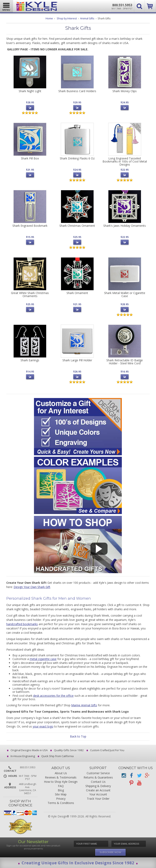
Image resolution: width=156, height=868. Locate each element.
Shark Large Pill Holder (77, 360)
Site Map (61, 794)
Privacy (61, 799)
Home (49, 18)
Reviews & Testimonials (61, 778)
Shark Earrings (30, 360)
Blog (61, 790)
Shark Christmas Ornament (77, 226)
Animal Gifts (87, 18)
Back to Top (78, 736)
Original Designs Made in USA (28, 750)
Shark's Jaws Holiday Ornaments (125, 226)
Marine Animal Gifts (84, 705)
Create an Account (98, 790)
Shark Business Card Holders (77, 91)
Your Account (98, 794)
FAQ (61, 786)
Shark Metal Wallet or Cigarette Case (125, 294)
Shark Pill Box (30, 158)
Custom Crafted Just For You (106, 750)
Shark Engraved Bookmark (30, 226)
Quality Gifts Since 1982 (67, 750)
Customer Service (98, 773)
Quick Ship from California (56, 756)
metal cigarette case (43, 659)
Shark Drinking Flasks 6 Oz (77, 158)
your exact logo (43, 726)
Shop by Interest (67, 18)
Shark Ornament (77, 293)
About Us (61, 773)
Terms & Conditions (61, 803)
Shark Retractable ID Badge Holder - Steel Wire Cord (125, 362)
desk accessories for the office (53, 696)
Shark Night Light (30, 91)
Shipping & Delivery (98, 786)
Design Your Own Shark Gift (32, 587)
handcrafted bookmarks (22, 624)
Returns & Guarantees (98, 778)
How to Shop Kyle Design (61, 782)
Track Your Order (98, 799)
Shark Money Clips (125, 91)
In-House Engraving (21, 756)
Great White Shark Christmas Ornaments (30, 294)
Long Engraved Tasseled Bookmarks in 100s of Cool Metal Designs (125, 161)
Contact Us (98, 782)
